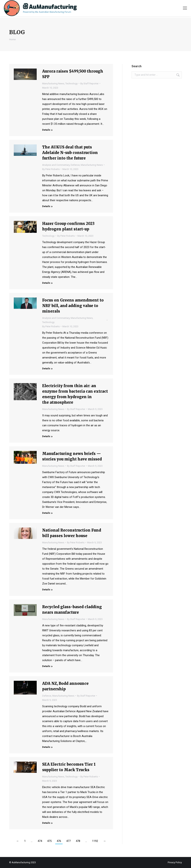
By (89, 84)
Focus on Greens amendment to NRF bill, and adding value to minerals (73, 306)
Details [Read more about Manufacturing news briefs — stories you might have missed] (46, 513)
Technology (71, 84)
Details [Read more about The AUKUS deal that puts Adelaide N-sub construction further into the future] (46, 206)
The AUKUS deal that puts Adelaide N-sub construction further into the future (70, 153)
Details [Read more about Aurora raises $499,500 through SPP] (46, 130)
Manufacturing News (53, 84)
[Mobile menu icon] (185, 8)
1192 (95, 841)
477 (68, 841)
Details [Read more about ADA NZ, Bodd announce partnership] (46, 747)
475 (49, 841)
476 (59, 841)
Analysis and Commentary (56, 165)
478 (78, 841)
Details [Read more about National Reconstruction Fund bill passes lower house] (46, 590)
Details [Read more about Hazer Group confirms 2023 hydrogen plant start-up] (46, 283)
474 (40, 841)
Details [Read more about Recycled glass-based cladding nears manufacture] (46, 666)
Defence (75, 165)
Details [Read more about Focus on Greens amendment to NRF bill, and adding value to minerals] (46, 368)
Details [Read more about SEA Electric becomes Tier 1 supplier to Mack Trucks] (46, 823)
